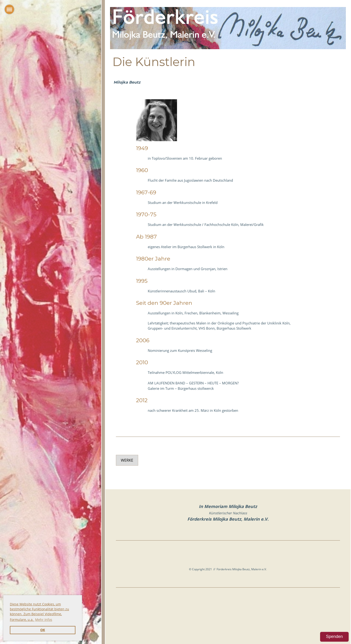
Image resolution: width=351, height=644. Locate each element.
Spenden (334, 637)
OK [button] (43, 630)
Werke (127, 460)
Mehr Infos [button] (44, 620)
